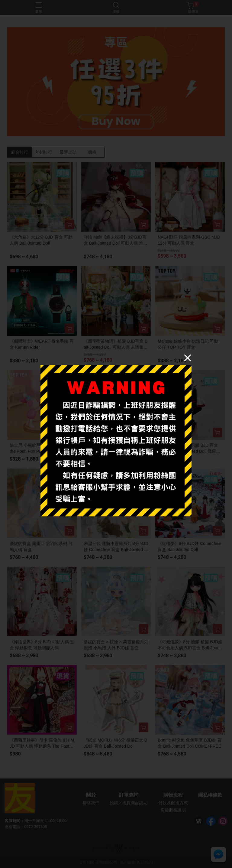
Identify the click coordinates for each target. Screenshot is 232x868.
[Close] (188, 358)
